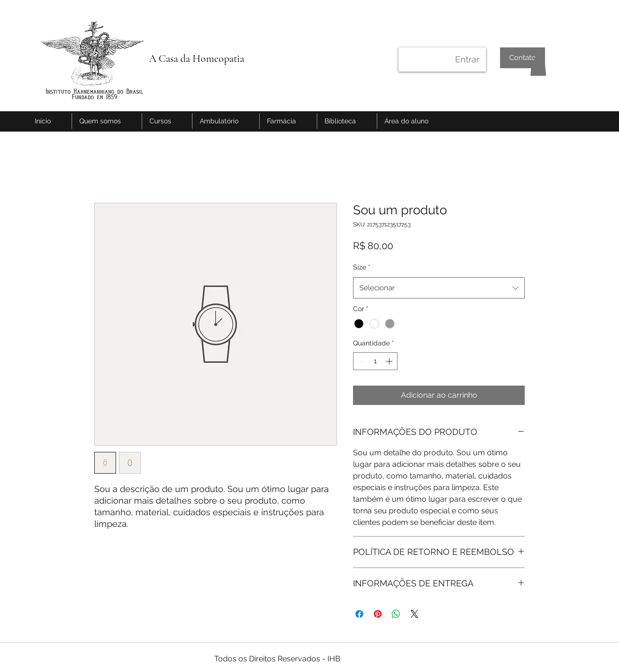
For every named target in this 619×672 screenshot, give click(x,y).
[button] (538, 66)
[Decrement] (361, 361)
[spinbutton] (375, 361)
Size (362, 267)
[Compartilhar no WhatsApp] (396, 614)
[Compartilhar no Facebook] (359, 614)
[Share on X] (414, 614)
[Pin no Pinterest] (378, 614)
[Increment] (390, 361)
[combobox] (439, 288)
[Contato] (523, 58)
